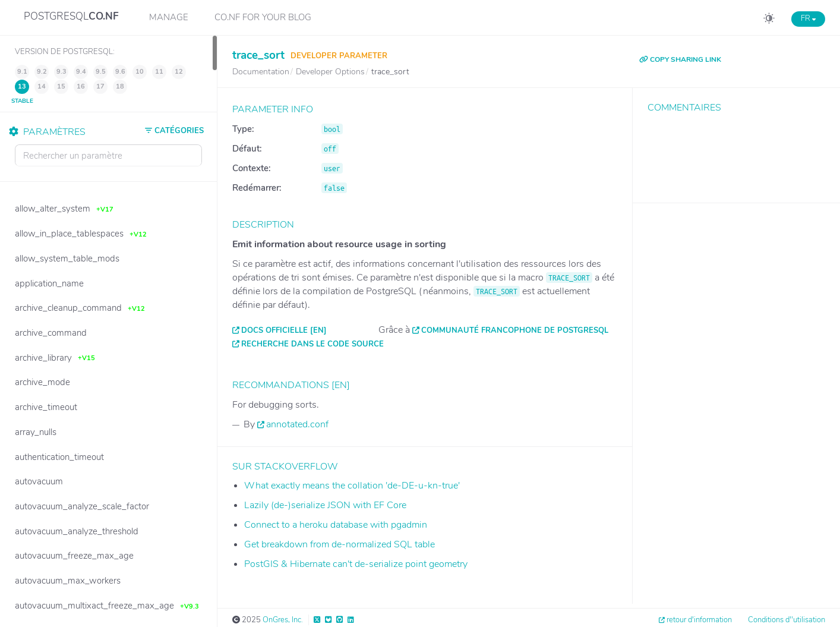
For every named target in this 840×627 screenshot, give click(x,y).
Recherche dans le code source (312, 344)
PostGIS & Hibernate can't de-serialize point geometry (356, 564)
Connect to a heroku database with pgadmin (336, 525)
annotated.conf (297, 424)
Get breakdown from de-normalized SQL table (340, 544)
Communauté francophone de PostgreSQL (515, 330)
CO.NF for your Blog (263, 17)
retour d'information (699, 620)
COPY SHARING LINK (680, 59)
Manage (169, 17)
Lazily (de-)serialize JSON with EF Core (325, 505)
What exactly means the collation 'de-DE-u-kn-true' (352, 486)
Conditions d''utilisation (787, 620)
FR (808, 18)
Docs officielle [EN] (284, 330)
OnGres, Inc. (283, 620)
